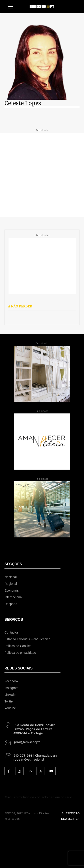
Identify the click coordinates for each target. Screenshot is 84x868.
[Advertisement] (42, 175)
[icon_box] (32, 727)
